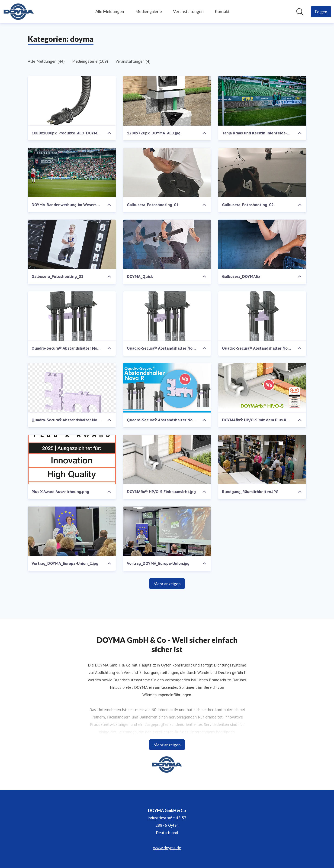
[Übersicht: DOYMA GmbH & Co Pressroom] (19, 12)
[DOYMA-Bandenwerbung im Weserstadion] (72, 173)
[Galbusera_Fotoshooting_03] (72, 244)
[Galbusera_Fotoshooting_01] (167, 173)
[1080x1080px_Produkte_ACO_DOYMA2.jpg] (72, 101)
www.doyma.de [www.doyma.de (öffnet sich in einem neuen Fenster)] (167, 848)
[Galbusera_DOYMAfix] (262, 244)
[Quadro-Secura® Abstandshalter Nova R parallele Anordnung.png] (262, 316)
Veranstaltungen (188, 11)
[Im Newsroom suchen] (300, 12)
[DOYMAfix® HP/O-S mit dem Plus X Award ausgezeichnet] (262, 388)
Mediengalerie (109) (90, 61)
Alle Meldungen (110, 11)
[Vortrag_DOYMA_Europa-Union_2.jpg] (72, 531)
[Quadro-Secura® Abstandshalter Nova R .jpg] (167, 388)
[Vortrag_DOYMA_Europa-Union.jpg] (167, 531)
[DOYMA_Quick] (167, 244)
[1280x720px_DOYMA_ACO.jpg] (167, 101)
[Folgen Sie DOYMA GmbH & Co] (321, 12)
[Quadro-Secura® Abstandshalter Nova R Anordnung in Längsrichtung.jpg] (72, 316)
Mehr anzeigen (167, 584)
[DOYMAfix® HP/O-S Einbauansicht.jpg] (167, 460)
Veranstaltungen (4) (133, 61)
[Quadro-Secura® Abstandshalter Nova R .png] (72, 388)
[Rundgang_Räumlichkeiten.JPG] (262, 460)
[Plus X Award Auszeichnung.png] (72, 460)
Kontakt (222, 11)
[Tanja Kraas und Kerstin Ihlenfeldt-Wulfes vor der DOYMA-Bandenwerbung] (262, 101)
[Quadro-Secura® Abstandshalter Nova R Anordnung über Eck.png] (167, 316)
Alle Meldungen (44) (46, 61)
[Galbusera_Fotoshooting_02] (262, 173)
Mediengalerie (149, 11)
